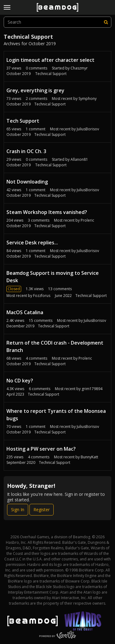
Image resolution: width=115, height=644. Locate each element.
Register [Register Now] (42, 510)
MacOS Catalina (25, 312)
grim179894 (92, 389)
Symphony (88, 99)
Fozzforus (42, 296)
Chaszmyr (79, 68)
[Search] (106, 22)
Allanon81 (79, 159)
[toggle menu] (7, 7)
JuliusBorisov (88, 129)
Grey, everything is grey (35, 90)
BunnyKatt (89, 457)
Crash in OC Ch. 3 (26, 151)
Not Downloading (27, 182)
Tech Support (23, 121)
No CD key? (20, 381)
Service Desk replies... (32, 243)
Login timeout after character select (50, 60)
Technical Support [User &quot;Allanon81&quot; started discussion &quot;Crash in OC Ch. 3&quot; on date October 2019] (51, 165)
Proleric (87, 220)
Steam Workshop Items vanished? (47, 212)
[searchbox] (57, 22)
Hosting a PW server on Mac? (41, 449)
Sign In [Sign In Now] (18, 510)
